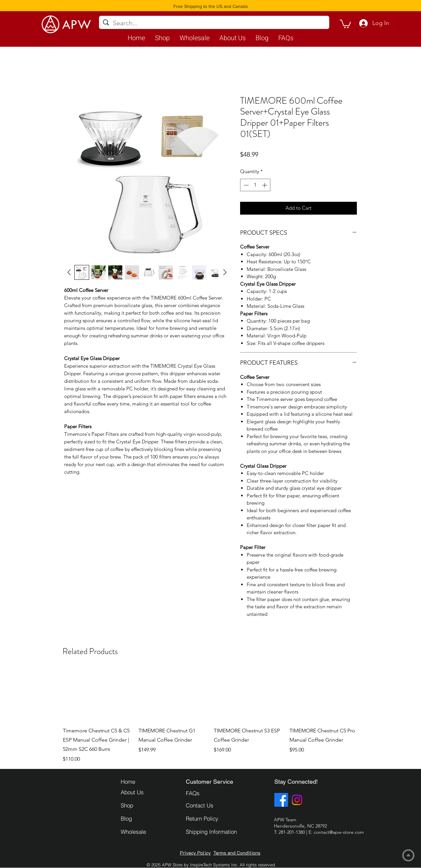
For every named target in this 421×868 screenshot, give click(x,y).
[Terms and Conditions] (237, 853)
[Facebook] (281, 800)
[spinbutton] (255, 185)
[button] (345, 24)
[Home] (144, 781)
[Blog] (144, 818)
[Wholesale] (144, 831)
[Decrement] (246, 185)
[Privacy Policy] (195, 853)
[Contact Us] (209, 805)
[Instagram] (297, 800)
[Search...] (214, 23)
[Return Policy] (209, 818)
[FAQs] (209, 793)
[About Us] (144, 792)
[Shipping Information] (219, 831)
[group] (210, 716)
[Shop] (144, 805)
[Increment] (265, 185)
